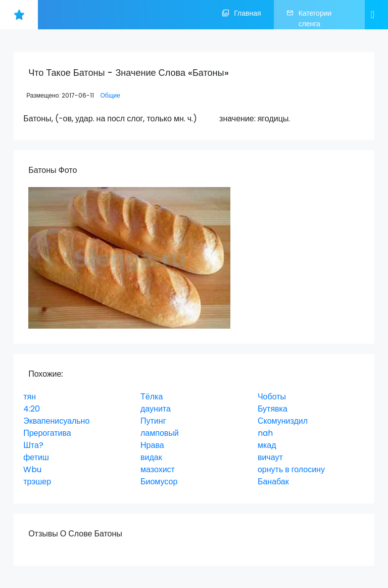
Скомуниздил (283, 421)
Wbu (32, 469)
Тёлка (152, 397)
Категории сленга (309, 18)
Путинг (153, 421)
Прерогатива (47, 433)
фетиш (36, 457)
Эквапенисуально (56, 421)
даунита (156, 409)
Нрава (152, 445)
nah (265, 433)
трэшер (37, 482)
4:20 (32, 409)
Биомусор (159, 482)
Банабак (273, 482)
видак (151, 457)
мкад (267, 445)
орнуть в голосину (291, 469)
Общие (110, 95)
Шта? (33, 445)
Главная (241, 15)
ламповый (160, 433)
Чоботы (272, 397)
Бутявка (273, 409)
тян (30, 397)
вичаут (270, 457)
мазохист (158, 469)
